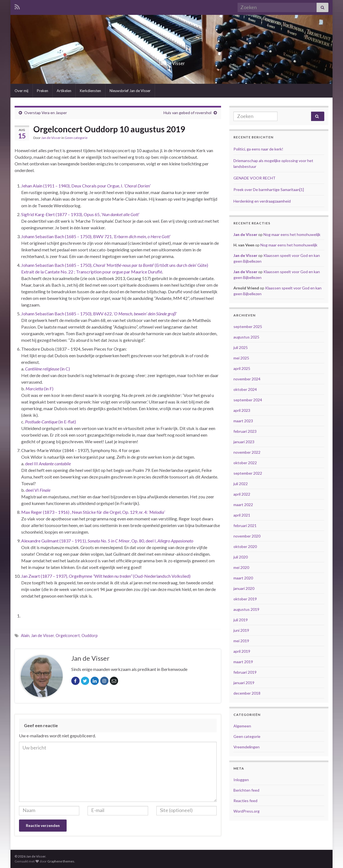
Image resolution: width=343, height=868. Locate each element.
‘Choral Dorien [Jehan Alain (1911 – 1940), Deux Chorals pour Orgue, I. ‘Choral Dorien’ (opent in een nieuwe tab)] (137, 186)
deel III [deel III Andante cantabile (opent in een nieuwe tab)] (32, 463)
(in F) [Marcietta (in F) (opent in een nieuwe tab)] (48, 389)
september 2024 (248, 400)
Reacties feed (245, 801)
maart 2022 (243, 505)
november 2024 (247, 379)
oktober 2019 (245, 599)
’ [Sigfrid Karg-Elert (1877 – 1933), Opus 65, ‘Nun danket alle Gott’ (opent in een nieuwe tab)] (139, 214)
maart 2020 (243, 578)
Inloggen (241, 780)
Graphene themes (61, 861)
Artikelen (64, 91)
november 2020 (247, 536)
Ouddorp (90, 635)
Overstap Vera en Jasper (46, 113)
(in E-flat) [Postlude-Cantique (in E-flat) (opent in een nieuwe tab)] (67, 422)
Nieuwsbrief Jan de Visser (130, 91)
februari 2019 (245, 672)
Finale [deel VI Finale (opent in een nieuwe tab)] (45, 490)
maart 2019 (243, 662)
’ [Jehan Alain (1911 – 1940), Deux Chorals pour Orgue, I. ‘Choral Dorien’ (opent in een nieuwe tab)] (150, 186)
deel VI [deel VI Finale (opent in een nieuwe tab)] (33, 490)
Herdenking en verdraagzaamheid (262, 201)
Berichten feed (246, 790)
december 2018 (247, 693)
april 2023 (242, 410)
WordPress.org (247, 811)
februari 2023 (245, 431)
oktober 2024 (245, 389)
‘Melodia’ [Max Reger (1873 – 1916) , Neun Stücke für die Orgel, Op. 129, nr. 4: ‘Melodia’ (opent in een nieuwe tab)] (157, 512)
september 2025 (248, 326)
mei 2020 (241, 567)
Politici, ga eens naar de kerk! (258, 149)
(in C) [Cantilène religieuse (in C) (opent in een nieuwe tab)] (65, 369)
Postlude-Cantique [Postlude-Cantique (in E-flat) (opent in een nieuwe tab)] (41, 422)
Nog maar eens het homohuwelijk (292, 234)
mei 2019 (241, 641)
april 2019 (242, 651)
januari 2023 (244, 442)
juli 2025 (241, 347)
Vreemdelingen (247, 747)
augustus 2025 (246, 337)
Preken (43, 91)
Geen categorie (76, 138)
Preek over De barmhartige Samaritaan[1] (269, 190)
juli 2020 (241, 557)
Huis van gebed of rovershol (187, 113)
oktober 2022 (245, 463)
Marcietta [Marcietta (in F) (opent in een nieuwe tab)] (34, 389)
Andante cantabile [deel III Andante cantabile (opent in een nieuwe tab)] (55, 463)
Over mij (21, 91)
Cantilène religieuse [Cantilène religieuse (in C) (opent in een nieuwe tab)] (42, 369)
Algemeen (242, 726)
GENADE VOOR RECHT (254, 178)
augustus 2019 (246, 609)
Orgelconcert (68, 635)
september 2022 (248, 473)
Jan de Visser (172, 62)
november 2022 (247, 452)
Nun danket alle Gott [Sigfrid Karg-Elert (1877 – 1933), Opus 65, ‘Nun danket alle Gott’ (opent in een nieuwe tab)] (120, 214)
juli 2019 (241, 620)
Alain (25, 635)
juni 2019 (241, 630)
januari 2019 (244, 683)
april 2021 (242, 515)
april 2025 (242, 368)
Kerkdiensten (90, 91)
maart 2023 (243, 421)
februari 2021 (245, 526)
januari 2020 (244, 588)
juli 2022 (241, 484)
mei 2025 (241, 358)
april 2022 (242, 494)
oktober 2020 (245, 546)
